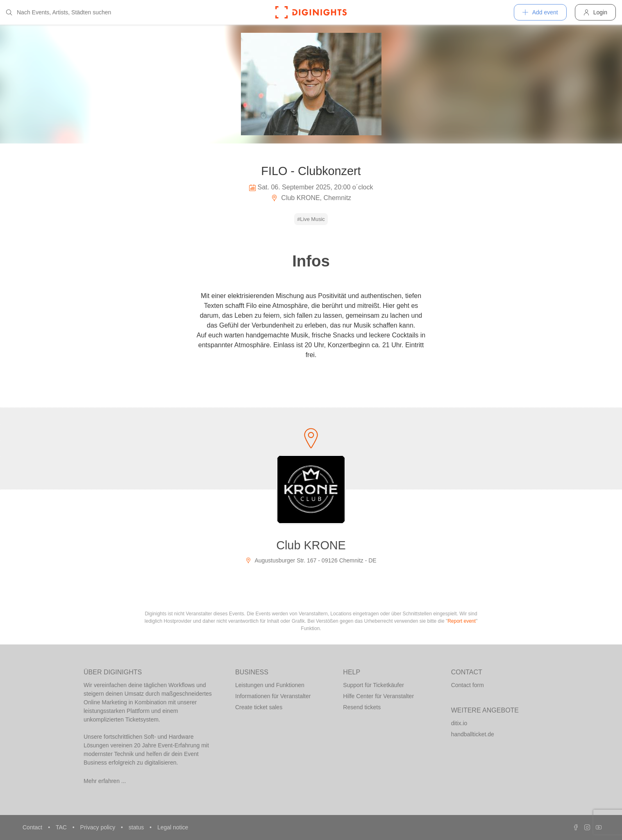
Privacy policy (99, 827)
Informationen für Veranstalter (273, 696)
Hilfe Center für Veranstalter (378, 696)
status (137, 827)
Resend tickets (362, 707)
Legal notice (173, 827)
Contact (33, 827)
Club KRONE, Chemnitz (311, 198)
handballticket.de (473, 734)
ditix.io (459, 723)
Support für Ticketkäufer (373, 685)
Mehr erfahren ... (105, 781)
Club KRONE (311, 545)
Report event (462, 621)
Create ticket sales (259, 707)
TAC (62, 827)
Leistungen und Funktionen (270, 685)
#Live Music (311, 219)
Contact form (468, 685)
